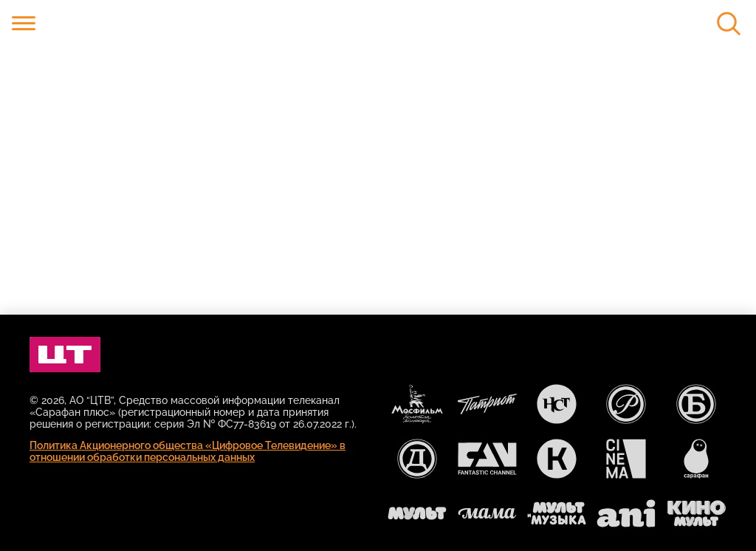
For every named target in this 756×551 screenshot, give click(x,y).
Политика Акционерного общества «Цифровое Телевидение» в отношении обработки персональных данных (188, 451)
